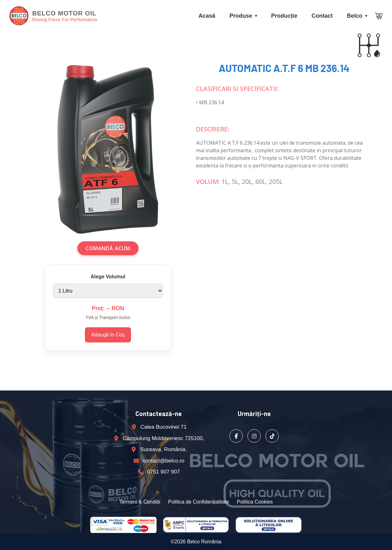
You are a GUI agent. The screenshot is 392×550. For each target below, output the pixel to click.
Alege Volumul (108, 277)
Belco (355, 16)
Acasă (207, 16)
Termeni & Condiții (140, 502)
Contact (322, 16)
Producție (284, 16)
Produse (241, 16)
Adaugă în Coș (108, 335)
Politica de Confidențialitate (198, 502)
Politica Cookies (255, 502)
